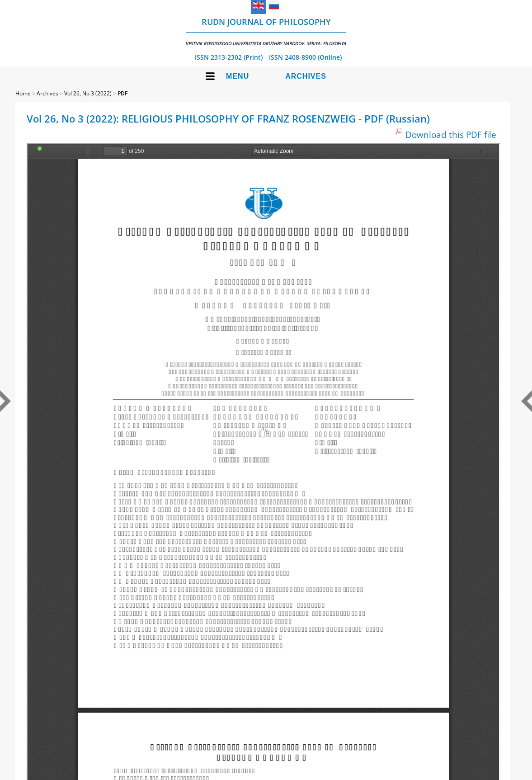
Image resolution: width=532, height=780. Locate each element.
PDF (122, 93)
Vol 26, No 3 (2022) (88, 93)
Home (23, 93)
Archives (306, 76)
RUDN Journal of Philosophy (266, 31)
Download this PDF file (451, 135)
